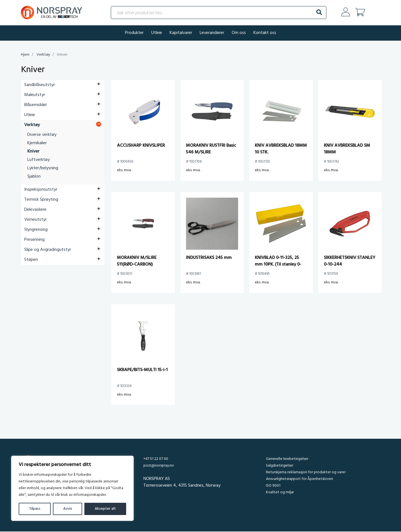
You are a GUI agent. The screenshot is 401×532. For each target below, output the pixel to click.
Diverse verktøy (42, 135)
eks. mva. (124, 171)
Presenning (34, 240)
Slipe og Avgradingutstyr (48, 250)
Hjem (25, 55)
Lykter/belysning (43, 169)
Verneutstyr (36, 220)
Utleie (157, 33)
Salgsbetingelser (280, 466)
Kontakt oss (265, 33)
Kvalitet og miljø (280, 493)
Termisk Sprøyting (41, 200)
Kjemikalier (37, 144)
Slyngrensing (36, 230)
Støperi (31, 260)
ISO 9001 (273, 486)
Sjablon (34, 177)
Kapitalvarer (181, 33)
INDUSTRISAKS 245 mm (209, 258)
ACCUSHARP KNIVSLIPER (141, 146)
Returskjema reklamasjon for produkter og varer (306, 473)
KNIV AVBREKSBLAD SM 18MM (347, 149)
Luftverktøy (39, 160)
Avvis (68, 509)
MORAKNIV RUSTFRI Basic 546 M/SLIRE (211, 149)
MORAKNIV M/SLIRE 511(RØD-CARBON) (137, 262)
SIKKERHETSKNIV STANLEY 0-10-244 (350, 262)
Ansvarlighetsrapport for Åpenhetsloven (299, 480)
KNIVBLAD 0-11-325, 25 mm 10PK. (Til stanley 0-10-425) (278, 265)
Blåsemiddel (35, 106)
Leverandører (212, 33)
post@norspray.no (159, 466)
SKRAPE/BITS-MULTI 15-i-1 (142, 371)
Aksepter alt (105, 509)
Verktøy (43, 55)
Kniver (33, 152)
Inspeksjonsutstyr (41, 190)
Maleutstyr (35, 95)
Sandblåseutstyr (40, 85)
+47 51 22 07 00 (156, 459)
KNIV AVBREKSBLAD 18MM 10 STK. (281, 149)
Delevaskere (35, 210)
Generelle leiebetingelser (287, 459)
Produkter (134, 33)
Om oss (239, 33)
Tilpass (35, 509)
